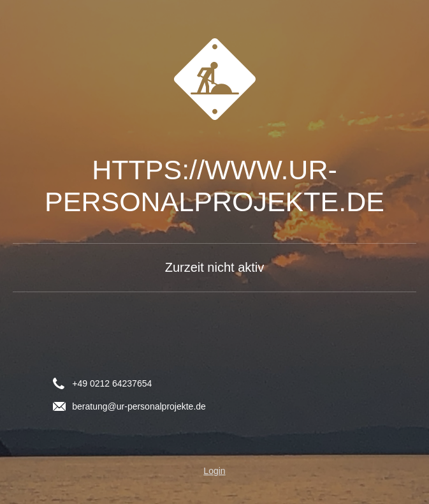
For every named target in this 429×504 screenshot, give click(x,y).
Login (214, 471)
